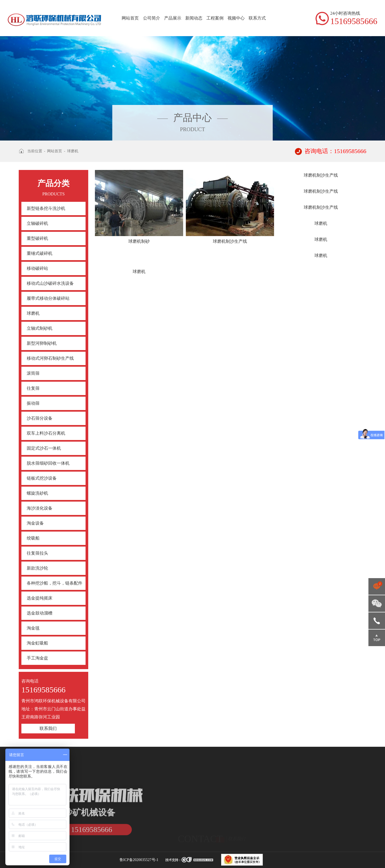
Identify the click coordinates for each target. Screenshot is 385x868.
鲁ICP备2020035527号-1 (139, 860)
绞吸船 (33, 538)
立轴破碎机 (37, 223)
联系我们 (48, 728)
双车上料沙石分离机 (46, 433)
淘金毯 (33, 628)
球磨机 (73, 151)
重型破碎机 (37, 238)
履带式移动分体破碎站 (48, 298)
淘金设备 (35, 523)
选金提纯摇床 (40, 598)
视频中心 (236, 18)
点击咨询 (377, 586)
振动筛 (33, 403)
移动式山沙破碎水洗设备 (50, 283)
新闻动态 (194, 18)
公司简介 (152, 18)
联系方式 (257, 18)
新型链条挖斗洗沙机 (46, 208)
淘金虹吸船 (37, 643)
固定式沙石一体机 (44, 448)
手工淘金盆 (37, 658)
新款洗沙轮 (37, 568)
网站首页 (130, 18)
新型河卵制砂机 (42, 343)
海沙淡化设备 (40, 508)
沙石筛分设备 (40, 418)
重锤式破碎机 (40, 253)
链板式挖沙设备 (42, 478)
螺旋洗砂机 (37, 493)
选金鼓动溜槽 (40, 613)
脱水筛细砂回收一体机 (48, 463)
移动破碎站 (37, 268)
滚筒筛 (33, 373)
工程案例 (215, 18)
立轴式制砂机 (40, 328)
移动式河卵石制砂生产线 (50, 358)
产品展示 (173, 18)
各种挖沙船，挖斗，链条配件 (55, 583)
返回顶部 (377, 638)
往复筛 (33, 388)
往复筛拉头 (37, 553)
